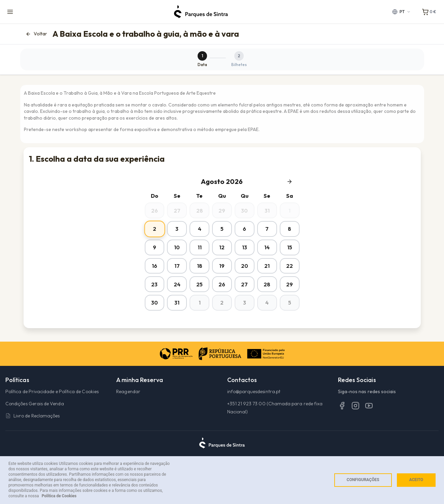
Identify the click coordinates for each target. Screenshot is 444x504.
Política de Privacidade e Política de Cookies (52, 410)
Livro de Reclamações (32, 434)
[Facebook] (342, 424)
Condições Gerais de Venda (35, 422)
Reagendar (128, 410)
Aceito (416, 480)
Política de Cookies (59, 496)
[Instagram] (355, 424)
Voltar (36, 34)
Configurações (363, 480)
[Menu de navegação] (10, 12)
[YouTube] (369, 424)
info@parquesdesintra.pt (254, 410)
